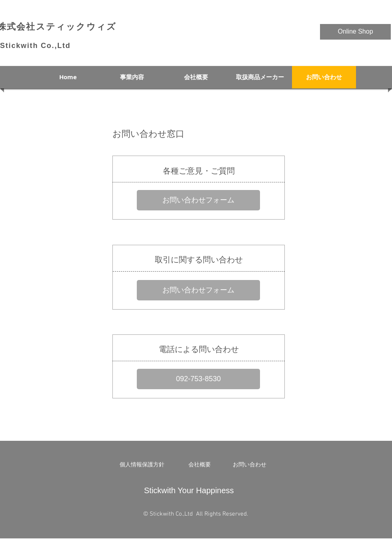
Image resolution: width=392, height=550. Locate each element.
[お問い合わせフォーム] (198, 200)
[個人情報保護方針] (142, 465)
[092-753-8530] (198, 379)
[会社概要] (200, 465)
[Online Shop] (355, 32)
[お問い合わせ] (250, 465)
